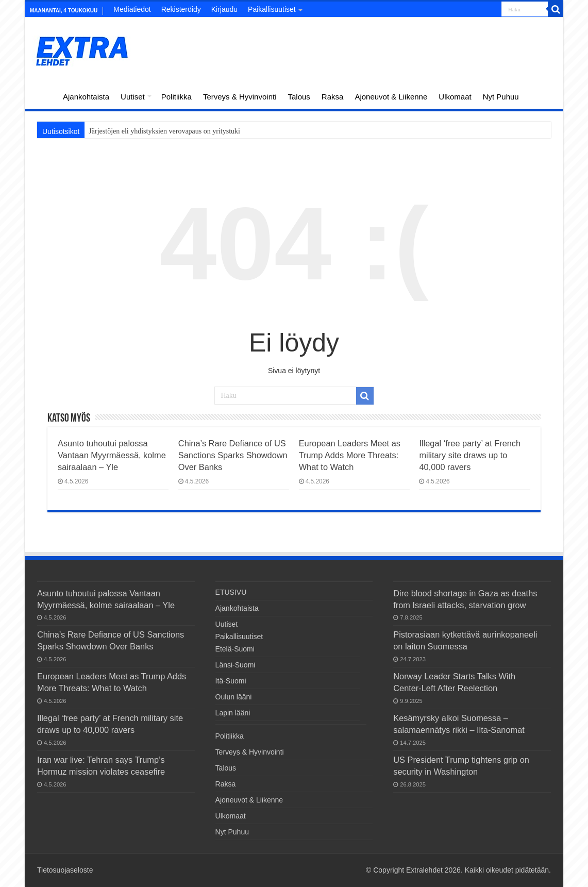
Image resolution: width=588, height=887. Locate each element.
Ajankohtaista (86, 97)
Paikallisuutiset (272, 9)
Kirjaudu (224, 9)
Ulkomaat (455, 97)
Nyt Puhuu (501, 97)
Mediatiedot (132, 9)
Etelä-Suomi (235, 649)
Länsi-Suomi (236, 665)
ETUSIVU (43, 95)
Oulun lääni (234, 697)
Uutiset (133, 97)
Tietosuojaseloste (65, 870)
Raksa (333, 97)
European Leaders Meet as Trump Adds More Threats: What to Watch (350, 455)
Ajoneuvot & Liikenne (391, 97)
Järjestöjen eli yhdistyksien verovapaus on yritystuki (164, 131)
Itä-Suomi (231, 681)
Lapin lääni (233, 713)
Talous (299, 97)
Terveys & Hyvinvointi (240, 97)
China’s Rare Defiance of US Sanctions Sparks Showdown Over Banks (233, 455)
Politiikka (177, 97)
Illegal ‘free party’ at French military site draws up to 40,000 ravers (470, 455)
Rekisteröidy (181, 9)
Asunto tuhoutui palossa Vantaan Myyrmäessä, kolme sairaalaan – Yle (112, 455)
